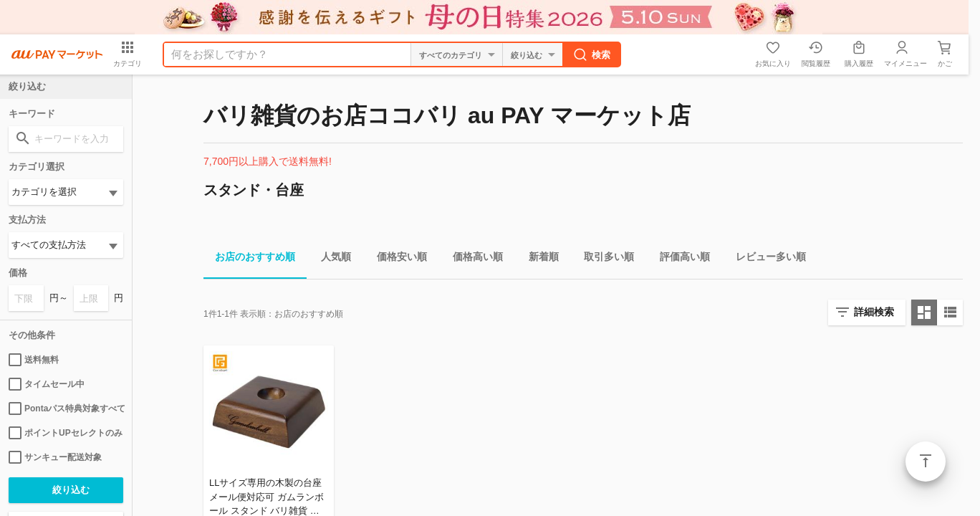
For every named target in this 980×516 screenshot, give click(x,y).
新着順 (538, 259)
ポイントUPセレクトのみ (66, 433)
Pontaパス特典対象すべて (66, 408)
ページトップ (926, 462)
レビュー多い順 (765, 259)
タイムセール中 (47, 384)
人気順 (330, 259)
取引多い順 (603, 259)
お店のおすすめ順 (249, 259)
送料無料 (34, 360)
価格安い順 (396, 259)
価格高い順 (472, 259)
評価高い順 (679, 259)
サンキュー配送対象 (55, 457)
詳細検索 (874, 312)
